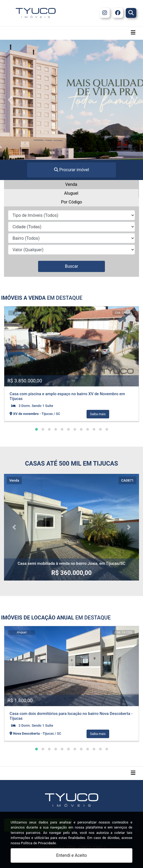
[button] (36, 429)
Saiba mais (98, 414)
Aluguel (71, 193)
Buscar (72, 266)
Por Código (71, 202)
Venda (71, 184)
